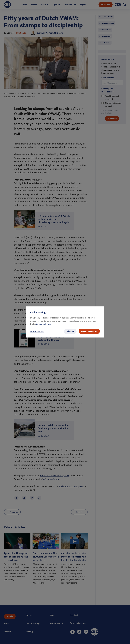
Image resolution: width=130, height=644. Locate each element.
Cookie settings (37, 331)
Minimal (70, 331)
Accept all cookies (89, 331)
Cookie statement (44, 324)
